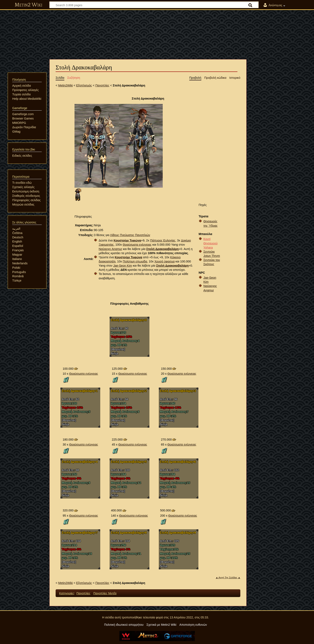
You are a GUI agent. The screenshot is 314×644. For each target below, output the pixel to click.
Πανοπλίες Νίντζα (105, 593)
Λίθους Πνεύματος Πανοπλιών (130, 235)
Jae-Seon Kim (123, 266)
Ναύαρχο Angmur (110, 249)
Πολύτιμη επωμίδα (135, 261)
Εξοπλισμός (84, 85)
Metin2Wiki (65, 85)
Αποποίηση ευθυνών (193, 625)
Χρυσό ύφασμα (165, 261)
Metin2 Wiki (29, 5)
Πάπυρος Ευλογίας (163, 240)
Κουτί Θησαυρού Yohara (210, 243)
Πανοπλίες (102, 85)
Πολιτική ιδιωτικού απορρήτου (124, 625)
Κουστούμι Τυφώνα (127, 240)
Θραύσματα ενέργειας (137, 245)
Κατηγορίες (67, 593)
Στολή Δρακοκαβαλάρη (162, 249)
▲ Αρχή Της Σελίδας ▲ (228, 578)
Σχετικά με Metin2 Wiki (161, 625)
